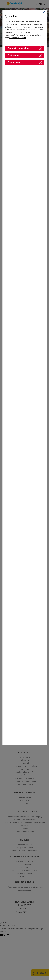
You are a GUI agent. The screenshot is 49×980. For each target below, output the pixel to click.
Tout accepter (15, 62)
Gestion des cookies (18, 38)
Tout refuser (14, 55)
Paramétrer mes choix (19, 48)
